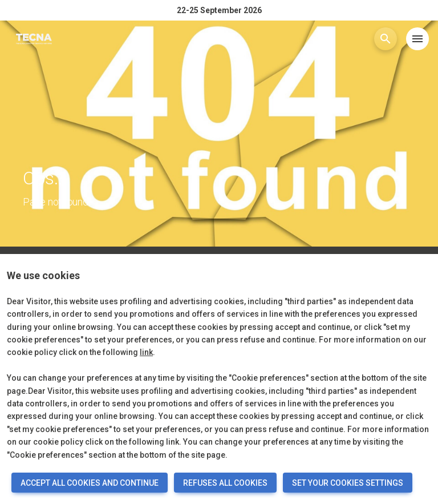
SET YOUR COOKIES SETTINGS (348, 483)
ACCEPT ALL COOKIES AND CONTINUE (90, 483)
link (146, 352)
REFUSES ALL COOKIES (225, 483)
